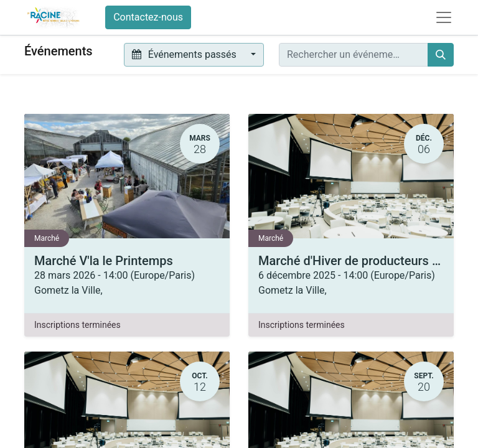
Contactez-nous (148, 17)
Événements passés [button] (185, 54)
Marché (47, 238)
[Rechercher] (441, 55)
